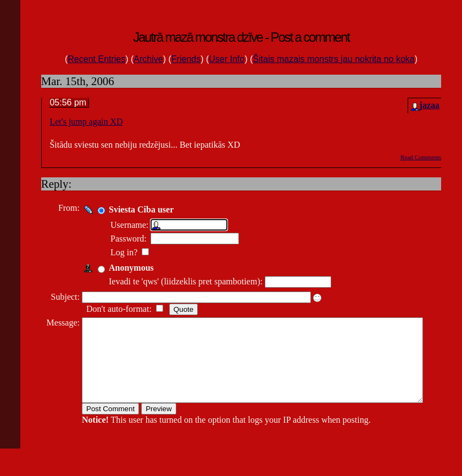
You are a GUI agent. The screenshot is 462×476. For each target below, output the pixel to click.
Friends (186, 59)
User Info (227, 59)
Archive (148, 59)
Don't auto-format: (116, 309)
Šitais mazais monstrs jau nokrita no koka (333, 59)
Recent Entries (96, 59)
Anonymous (127, 268)
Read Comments (421, 157)
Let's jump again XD (86, 122)
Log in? (121, 252)
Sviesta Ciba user (137, 209)
